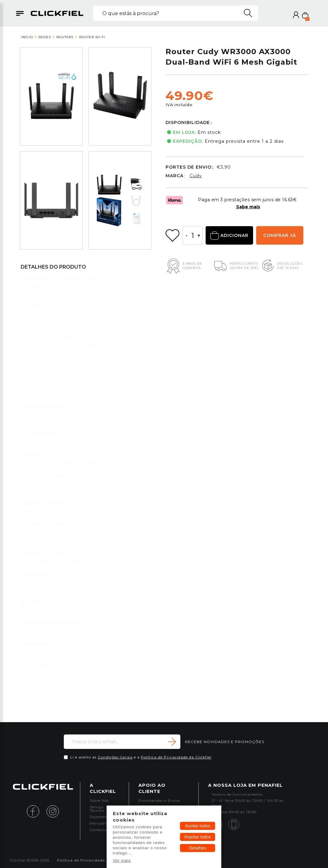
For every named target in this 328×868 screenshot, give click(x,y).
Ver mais (122, 860)
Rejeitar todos (198, 837)
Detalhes (197, 848)
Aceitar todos (198, 826)
